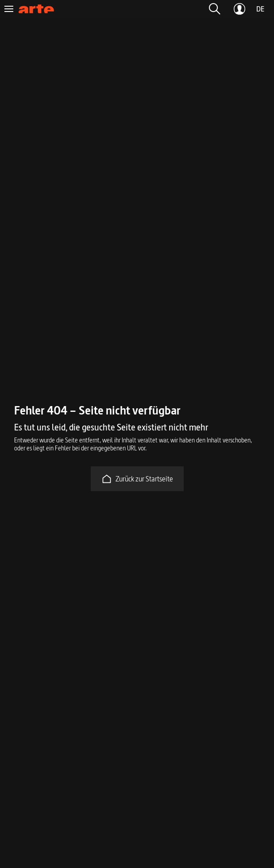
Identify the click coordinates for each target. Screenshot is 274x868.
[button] (215, 9)
